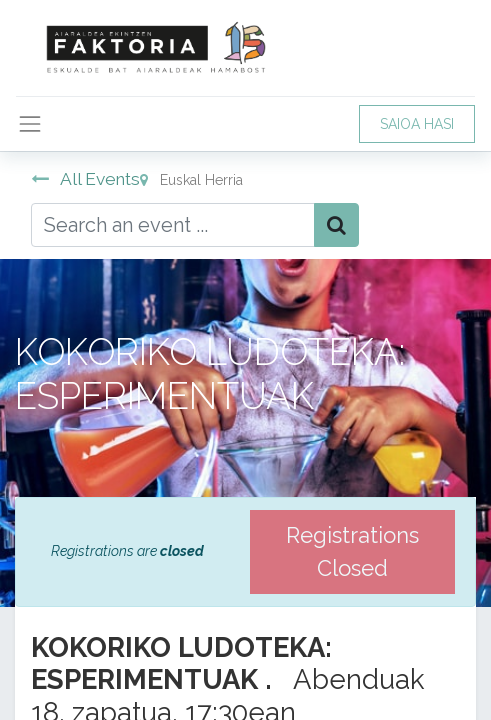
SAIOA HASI (417, 124)
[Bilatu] (336, 225)
